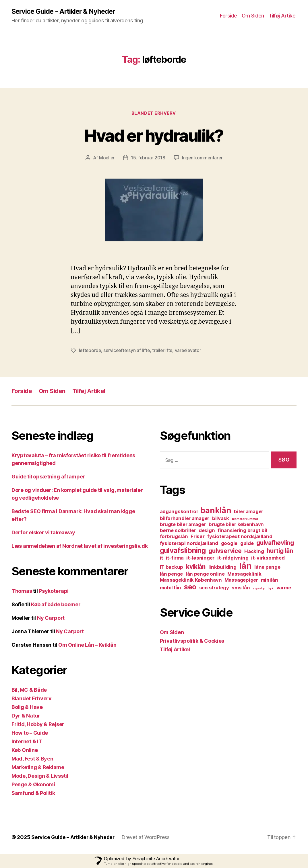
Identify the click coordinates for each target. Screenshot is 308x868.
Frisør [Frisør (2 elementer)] (197, 537)
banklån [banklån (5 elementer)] (216, 511)
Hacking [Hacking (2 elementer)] (254, 552)
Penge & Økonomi (33, 785)
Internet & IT (27, 742)
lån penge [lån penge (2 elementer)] (172, 574)
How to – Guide (30, 733)
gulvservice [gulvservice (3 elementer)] (225, 551)
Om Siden (253, 16)
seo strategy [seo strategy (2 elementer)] (214, 588)
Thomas (22, 591)
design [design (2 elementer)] (207, 531)
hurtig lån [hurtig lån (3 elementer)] (280, 551)
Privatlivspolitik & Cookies (192, 641)
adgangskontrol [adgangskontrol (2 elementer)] (179, 512)
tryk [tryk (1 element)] (271, 589)
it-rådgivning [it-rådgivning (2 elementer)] (233, 558)
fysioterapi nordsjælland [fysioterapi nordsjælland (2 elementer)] (189, 544)
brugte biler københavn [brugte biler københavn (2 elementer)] (236, 525)
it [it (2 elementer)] (161, 558)
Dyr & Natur (26, 716)
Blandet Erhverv (154, 114)
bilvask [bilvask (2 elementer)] (221, 519)
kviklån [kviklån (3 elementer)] (196, 567)
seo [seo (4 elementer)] (190, 587)
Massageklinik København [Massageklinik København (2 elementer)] (191, 580)
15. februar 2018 (148, 158)
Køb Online (25, 750)
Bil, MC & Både (29, 690)
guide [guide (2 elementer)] (247, 544)
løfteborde (90, 351)
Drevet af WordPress (148, 837)
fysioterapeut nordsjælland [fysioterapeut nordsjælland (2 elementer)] (240, 537)
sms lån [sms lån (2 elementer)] (241, 588)
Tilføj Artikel (283, 16)
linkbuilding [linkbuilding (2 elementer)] (222, 567)
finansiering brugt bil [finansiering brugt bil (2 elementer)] (242, 531)
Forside (228, 16)
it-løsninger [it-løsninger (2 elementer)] (200, 558)
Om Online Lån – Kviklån (87, 645)
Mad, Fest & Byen (32, 759)
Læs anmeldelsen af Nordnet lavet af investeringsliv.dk (80, 546)
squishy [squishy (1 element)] (259, 589)
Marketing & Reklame (38, 768)
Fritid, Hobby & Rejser (38, 725)
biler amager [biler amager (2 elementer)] (249, 512)
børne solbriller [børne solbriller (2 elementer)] (178, 531)
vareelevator (191, 351)
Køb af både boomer (56, 605)
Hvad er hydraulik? (154, 135)
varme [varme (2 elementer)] (284, 588)
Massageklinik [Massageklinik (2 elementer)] (244, 574)
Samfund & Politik (33, 793)
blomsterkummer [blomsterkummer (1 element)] (245, 519)
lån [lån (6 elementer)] (245, 566)
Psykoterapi (54, 591)
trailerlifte (164, 351)
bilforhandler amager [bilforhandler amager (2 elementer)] (185, 519)
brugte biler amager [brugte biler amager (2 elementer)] (183, 525)
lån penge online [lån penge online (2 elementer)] (205, 574)
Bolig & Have (27, 707)
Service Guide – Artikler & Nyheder (74, 837)
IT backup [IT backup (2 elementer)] (172, 567)
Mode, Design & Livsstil (40, 776)
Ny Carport (51, 618)
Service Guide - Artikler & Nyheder (65, 11)
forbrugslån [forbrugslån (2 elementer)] (174, 537)
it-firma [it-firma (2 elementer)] (175, 558)
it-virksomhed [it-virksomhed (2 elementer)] (268, 558)
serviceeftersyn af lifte (128, 351)
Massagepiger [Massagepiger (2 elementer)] (241, 580)
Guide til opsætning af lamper (48, 477)
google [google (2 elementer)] (229, 544)
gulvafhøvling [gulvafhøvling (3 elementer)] (275, 543)
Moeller (106, 158)
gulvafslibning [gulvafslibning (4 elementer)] (183, 551)
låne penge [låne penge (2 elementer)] (267, 567)
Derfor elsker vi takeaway (43, 533)
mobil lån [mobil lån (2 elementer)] (171, 588)
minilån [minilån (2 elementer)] (270, 580)
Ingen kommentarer (203, 158)
